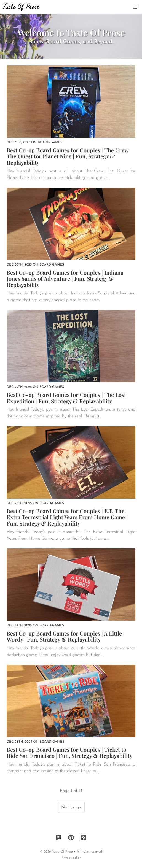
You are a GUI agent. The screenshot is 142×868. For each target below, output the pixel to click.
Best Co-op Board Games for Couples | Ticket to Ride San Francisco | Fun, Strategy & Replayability (69, 753)
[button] (135, 7)
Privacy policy (71, 858)
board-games (50, 142)
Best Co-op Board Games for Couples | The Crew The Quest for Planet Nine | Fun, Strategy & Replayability (68, 156)
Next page (71, 807)
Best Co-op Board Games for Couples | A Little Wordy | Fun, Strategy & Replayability (64, 636)
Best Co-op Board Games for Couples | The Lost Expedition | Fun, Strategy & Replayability (66, 398)
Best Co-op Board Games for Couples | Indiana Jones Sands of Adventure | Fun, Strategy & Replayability (65, 278)
